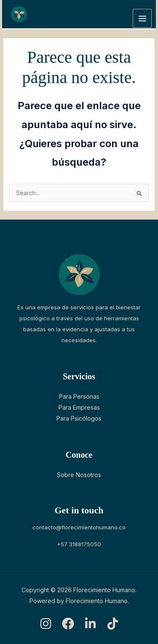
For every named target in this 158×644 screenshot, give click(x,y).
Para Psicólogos (79, 418)
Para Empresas (79, 407)
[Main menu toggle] (142, 18)
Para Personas (79, 396)
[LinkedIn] (90, 624)
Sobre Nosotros (79, 475)
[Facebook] (68, 624)
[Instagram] (46, 624)
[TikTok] (113, 624)
